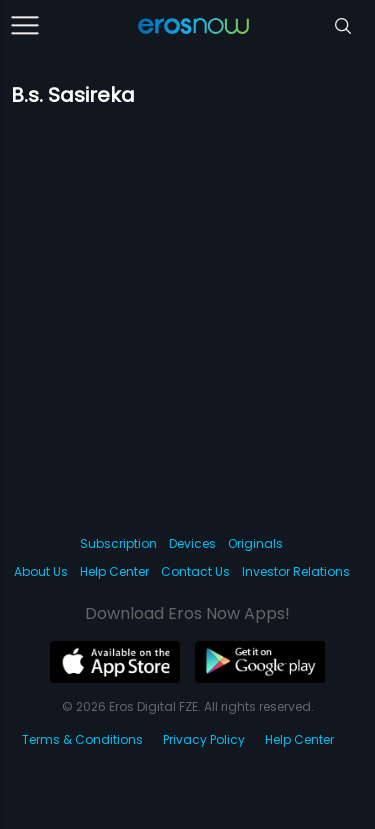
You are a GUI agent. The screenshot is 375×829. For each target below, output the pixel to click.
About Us (41, 571)
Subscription (118, 543)
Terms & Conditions (82, 739)
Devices (192, 543)
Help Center (114, 571)
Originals (255, 543)
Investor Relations (296, 571)
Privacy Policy (204, 739)
